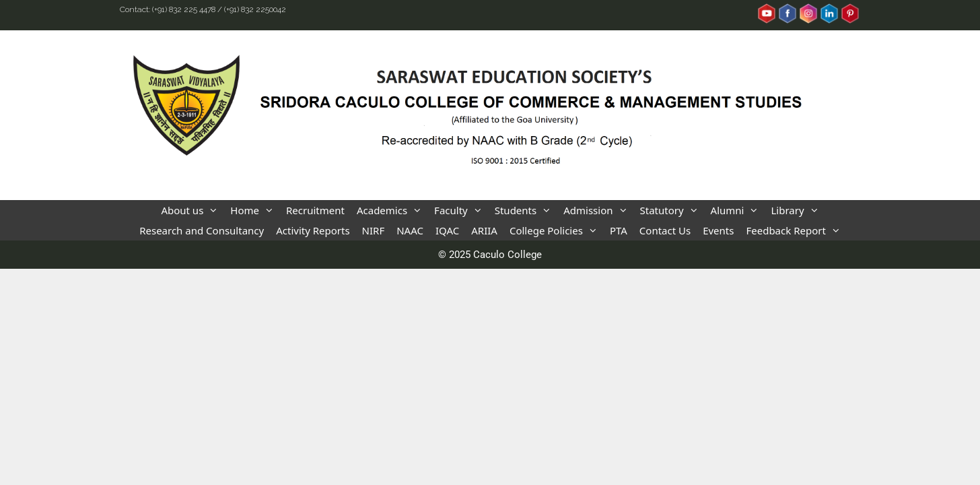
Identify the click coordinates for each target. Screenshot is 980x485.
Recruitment (315, 210)
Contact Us (665, 230)
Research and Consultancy (202, 230)
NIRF (374, 230)
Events (718, 230)
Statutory (672, 210)
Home (255, 210)
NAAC (410, 230)
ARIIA (484, 230)
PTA (619, 230)
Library (798, 210)
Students (526, 210)
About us (193, 210)
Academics (392, 210)
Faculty (461, 210)
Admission (598, 210)
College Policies (557, 230)
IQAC (447, 230)
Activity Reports (313, 230)
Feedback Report (796, 230)
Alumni (738, 210)
